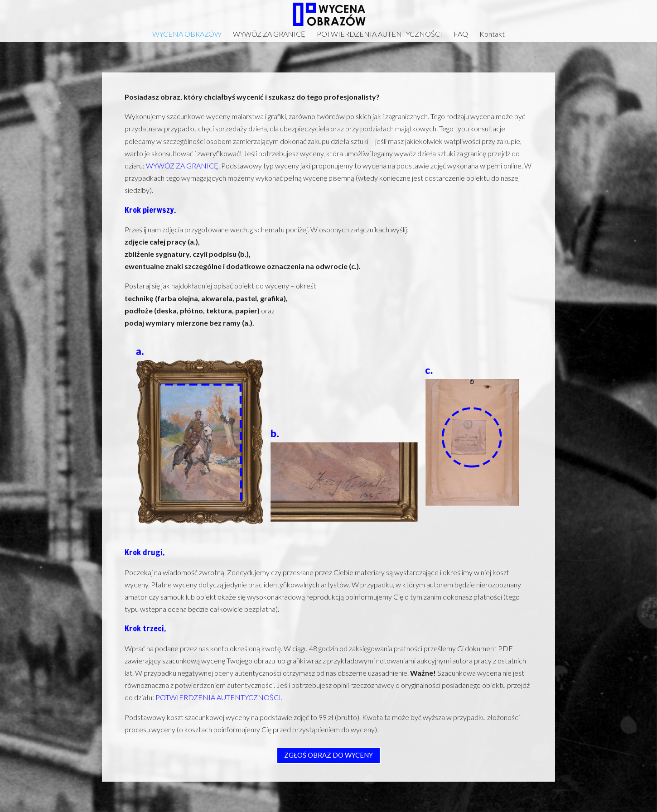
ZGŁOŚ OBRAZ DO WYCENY (328, 755)
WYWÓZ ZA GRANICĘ (269, 34)
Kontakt (492, 34)
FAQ (461, 34)
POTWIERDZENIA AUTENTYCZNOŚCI (379, 34)
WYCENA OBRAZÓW (187, 34)
